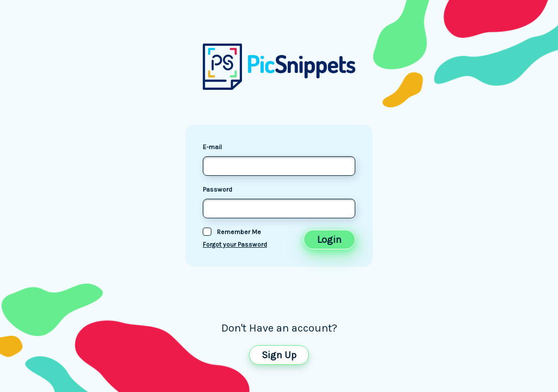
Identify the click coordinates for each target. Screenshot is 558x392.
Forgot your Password (235, 244)
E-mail (212, 147)
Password (217, 189)
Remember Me (239, 232)
